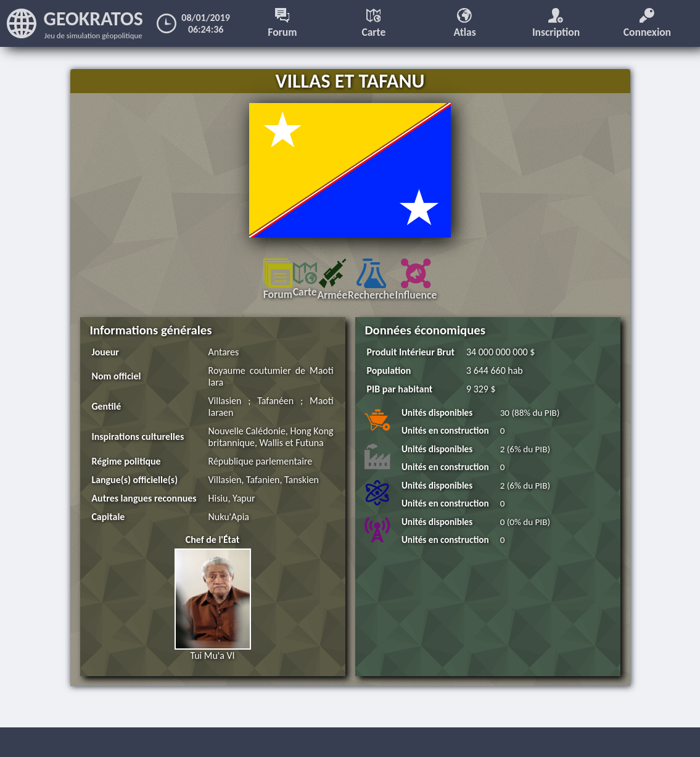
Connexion (648, 23)
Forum (283, 23)
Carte (374, 23)
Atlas (465, 23)
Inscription (556, 23)
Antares (224, 352)
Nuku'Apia (230, 528)
